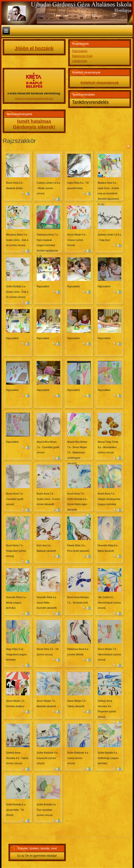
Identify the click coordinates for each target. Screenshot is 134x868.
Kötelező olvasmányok (100, 83)
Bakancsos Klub (82, 56)
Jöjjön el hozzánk (34, 48)
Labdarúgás (80, 61)
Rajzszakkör (80, 51)
